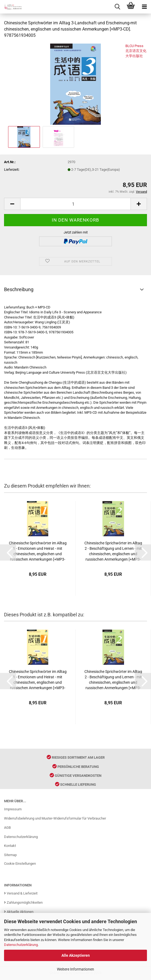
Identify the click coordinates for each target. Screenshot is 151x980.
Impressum (13, 809)
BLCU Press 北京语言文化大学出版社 (136, 51)
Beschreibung (19, 289)
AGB (7, 828)
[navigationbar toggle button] (144, 7)
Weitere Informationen (75, 969)
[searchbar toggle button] (117, 7)
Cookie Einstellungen (20, 864)
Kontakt (10, 846)
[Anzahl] (75, 204)
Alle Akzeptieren (76, 955)
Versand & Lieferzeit (21, 893)
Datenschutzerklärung (21, 945)
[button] (8, 553)
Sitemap (10, 855)
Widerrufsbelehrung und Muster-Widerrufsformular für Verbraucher (55, 818)
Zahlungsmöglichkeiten (23, 902)
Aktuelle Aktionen (19, 912)
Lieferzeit (11, 170)
